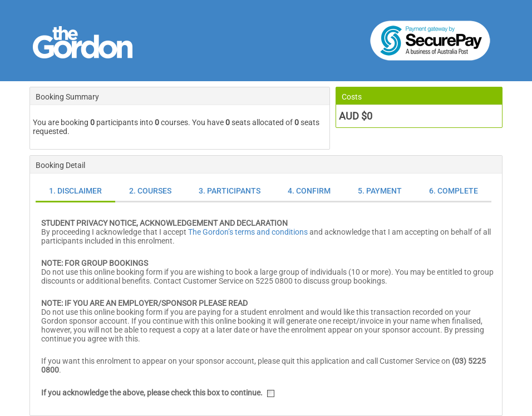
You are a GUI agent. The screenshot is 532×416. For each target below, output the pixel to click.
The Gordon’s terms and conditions (248, 232)
